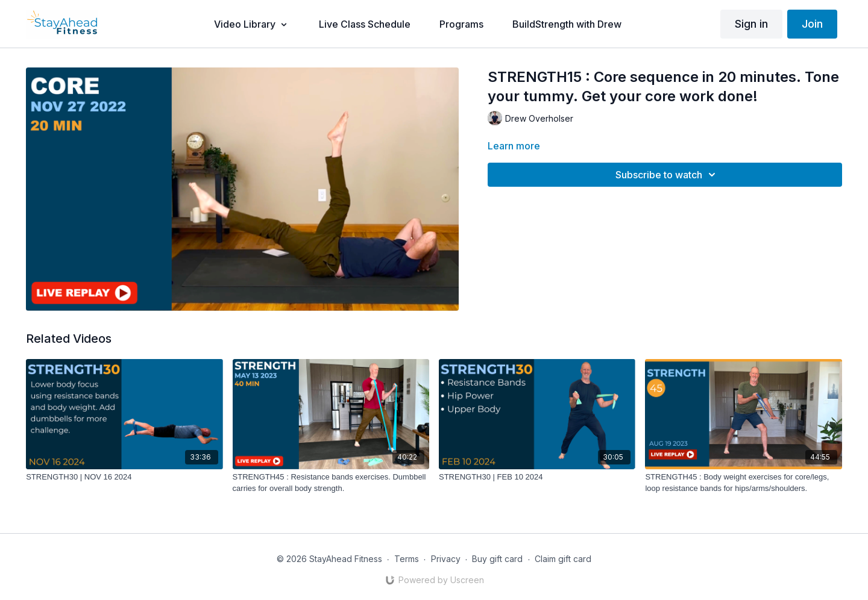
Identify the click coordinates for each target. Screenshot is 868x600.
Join (812, 24)
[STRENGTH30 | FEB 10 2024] (537, 477)
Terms (407, 559)
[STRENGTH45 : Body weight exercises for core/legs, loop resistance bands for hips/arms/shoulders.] (743, 483)
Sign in (751, 24)
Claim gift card (563, 559)
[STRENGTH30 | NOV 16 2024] (124, 477)
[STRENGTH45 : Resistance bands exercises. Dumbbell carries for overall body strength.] (331, 483)
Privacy (446, 559)
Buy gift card (497, 559)
